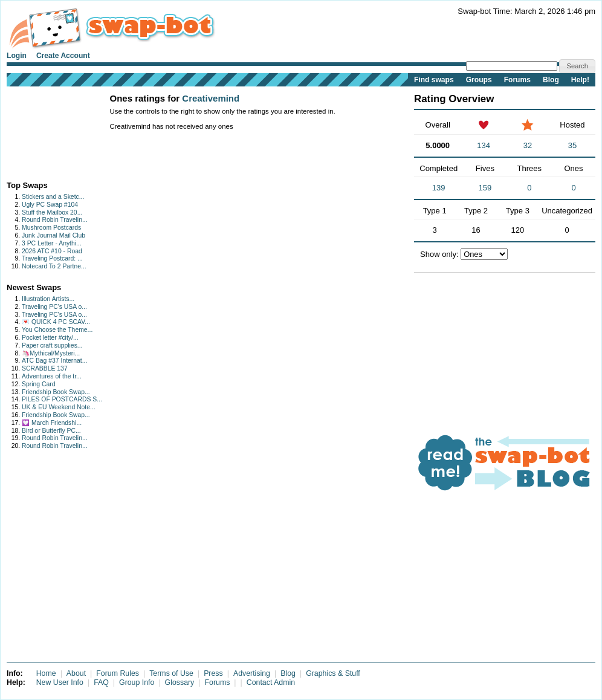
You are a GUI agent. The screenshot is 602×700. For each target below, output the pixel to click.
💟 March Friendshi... (52, 423)
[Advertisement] (44, 131)
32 (528, 145)
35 (572, 145)
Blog (551, 80)
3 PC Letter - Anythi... (52, 243)
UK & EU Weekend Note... (59, 407)
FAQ (101, 682)
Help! (580, 80)
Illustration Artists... (48, 299)
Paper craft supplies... (52, 345)
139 (439, 188)
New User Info (60, 682)
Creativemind (211, 98)
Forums (517, 80)
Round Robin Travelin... (55, 220)
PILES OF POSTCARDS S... (62, 399)
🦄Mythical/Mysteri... (51, 353)
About (76, 673)
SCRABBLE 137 (45, 368)
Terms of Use (171, 673)
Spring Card (38, 384)
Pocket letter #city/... (50, 338)
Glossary (180, 682)
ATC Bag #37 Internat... (54, 361)
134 (484, 145)
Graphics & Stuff (333, 673)
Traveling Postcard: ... (52, 258)
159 (485, 188)
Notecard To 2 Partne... (54, 266)
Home (46, 673)
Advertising (252, 673)
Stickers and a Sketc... (53, 197)
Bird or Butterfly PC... (51, 431)
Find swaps (434, 80)
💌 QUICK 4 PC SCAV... (56, 322)
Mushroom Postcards (51, 228)
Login (17, 56)
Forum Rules (118, 673)
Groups (479, 80)
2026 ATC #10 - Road (52, 251)
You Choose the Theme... (57, 330)
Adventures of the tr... (52, 376)
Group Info (137, 682)
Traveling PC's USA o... (54, 307)
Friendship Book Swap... (56, 392)
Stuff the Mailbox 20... (52, 212)
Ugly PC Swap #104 (50, 205)
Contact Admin (271, 682)
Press (213, 673)
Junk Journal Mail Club (53, 235)
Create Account (63, 56)
